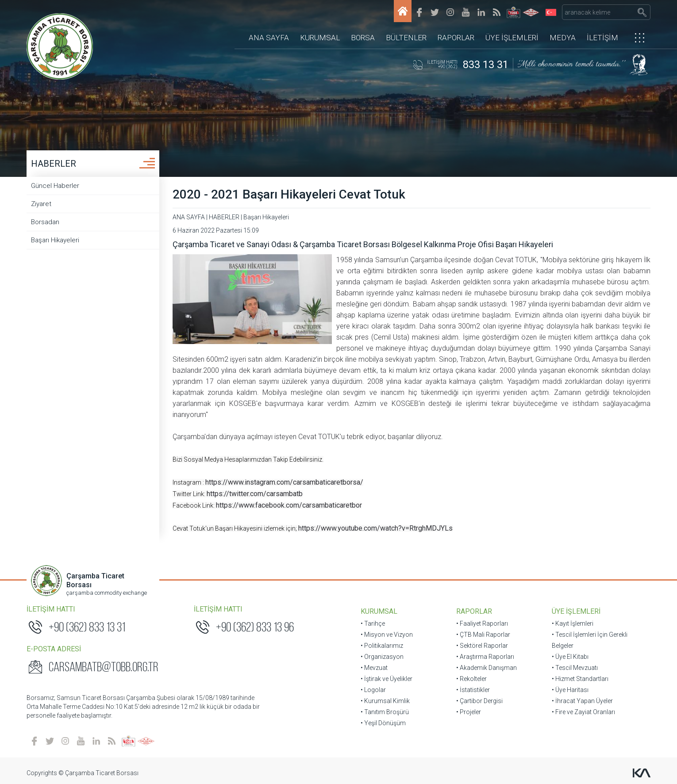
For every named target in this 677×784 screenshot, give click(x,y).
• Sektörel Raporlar (482, 646)
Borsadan (45, 222)
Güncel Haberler (55, 186)
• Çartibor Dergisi (479, 701)
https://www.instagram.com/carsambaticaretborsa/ (284, 482)
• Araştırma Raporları (485, 657)
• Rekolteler (471, 679)
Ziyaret (41, 204)
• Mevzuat (374, 668)
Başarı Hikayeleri (55, 240)
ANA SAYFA (269, 38)
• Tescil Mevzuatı (575, 668)
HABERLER (54, 164)
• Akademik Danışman (487, 668)
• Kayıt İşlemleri (573, 623)
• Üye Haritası (570, 690)
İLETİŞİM (602, 38)
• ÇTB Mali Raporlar (483, 635)
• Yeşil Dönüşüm (383, 723)
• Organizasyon (382, 657)
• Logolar (373, 690)
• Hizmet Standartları (580, 679)
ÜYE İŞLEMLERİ (512, 38)
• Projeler (469, 712)
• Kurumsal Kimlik (385, 701)
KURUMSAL (320, 38)
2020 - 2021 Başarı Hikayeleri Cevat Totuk (289, 194)
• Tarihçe (373, 623)
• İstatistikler (473, 690)
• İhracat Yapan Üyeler (582, 701)
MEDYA (563, 38)
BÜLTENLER (406, 38)
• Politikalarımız (382, 646)
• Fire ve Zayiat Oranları (583, 712)
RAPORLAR (456, 38)
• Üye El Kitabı (570, 657)
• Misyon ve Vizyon (387, 635)
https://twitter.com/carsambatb (255, 494)
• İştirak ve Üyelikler (387, 679)
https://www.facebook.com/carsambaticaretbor (289, 505)
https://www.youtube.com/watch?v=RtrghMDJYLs (375, 528)
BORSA (363, 38)
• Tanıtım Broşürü (385, 712)
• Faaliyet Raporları (482, 623)
